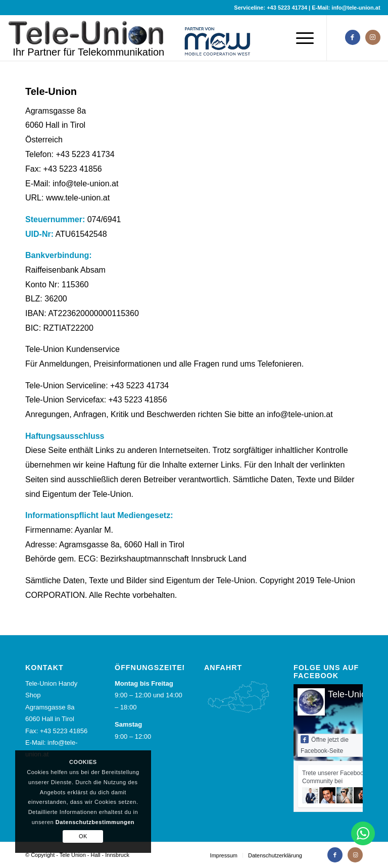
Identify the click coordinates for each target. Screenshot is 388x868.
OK (83, 836)
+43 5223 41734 (287, 8)
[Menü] (302, 38)
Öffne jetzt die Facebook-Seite (325, 745)
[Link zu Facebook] (353, 37)
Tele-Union (350, 694)
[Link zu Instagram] (373, 37)
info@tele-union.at (356, 8)
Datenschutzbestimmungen (95, 822)
